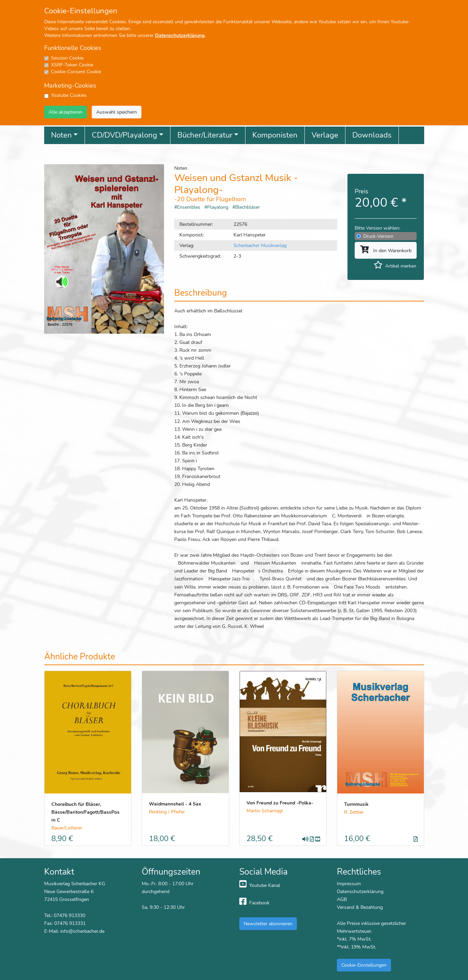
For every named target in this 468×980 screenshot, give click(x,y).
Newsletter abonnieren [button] (268, 924)
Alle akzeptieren (66, 112)
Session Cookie (67, 58)
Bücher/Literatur (205, 135)
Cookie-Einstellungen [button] (364, 965)
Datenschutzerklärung (180, 35)
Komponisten (275, 135)
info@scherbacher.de (82, 931)
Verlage (325, 135)
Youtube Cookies (69, 95)
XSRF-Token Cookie (72, 65)
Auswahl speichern (117, 112)
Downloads (372, 135)
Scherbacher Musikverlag (260, 245)
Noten (61, 135)
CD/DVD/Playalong (124, 135)
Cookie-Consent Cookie (76, 72)
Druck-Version (378, 236)
